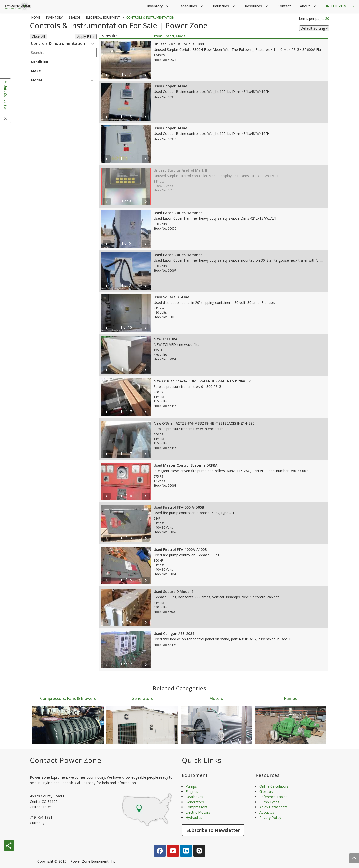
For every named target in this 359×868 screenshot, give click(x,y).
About (308, 6)
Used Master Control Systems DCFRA (185, 465)
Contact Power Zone (66, 760)
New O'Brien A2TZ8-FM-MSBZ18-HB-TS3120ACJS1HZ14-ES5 (204, 423)
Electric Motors (198, 812)
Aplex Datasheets (273, 807)
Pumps (290, 698)
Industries (224, 6)
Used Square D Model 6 (174, 591)
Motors (216, 698)
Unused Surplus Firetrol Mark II (180, 170)
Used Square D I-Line (171, 297)
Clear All (38, 36)
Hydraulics (194, 818)
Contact (284, 6)
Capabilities (191, 6)
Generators (142, 698)
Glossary (266, 791)
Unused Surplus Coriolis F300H (180, 44)
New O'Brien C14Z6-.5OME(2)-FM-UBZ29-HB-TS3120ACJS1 (203, 381)
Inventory (158, 6)
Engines (192, 791)
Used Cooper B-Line (170, 86)
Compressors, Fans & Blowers (68, 698)
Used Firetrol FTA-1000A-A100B (180, 549)
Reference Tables (273, 797)
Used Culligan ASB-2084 (174, 634)
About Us (267, 812)
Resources (257, 6)
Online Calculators (274, 786)
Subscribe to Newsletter (213, 830)
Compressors (197, 807)
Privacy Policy (270, 818)
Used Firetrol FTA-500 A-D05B (179, 507)
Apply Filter (86, 36)
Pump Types (269, 802)
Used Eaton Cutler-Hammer (178, 213)
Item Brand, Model (170, 36)
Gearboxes (194, 797)
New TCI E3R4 (165, 339)
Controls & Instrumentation (63, 44)
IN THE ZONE (341, 6)
